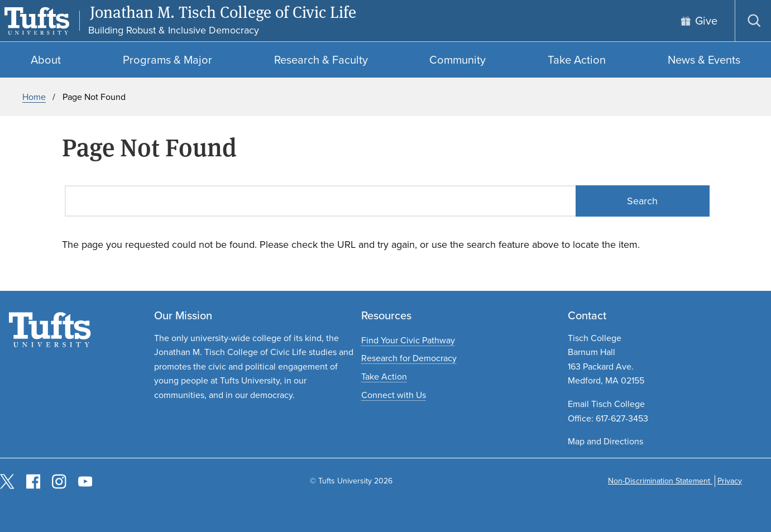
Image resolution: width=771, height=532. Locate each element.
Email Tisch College (606, 404)
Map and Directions (605, 441)
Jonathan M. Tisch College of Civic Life (223, 12)
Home (34, 97)
